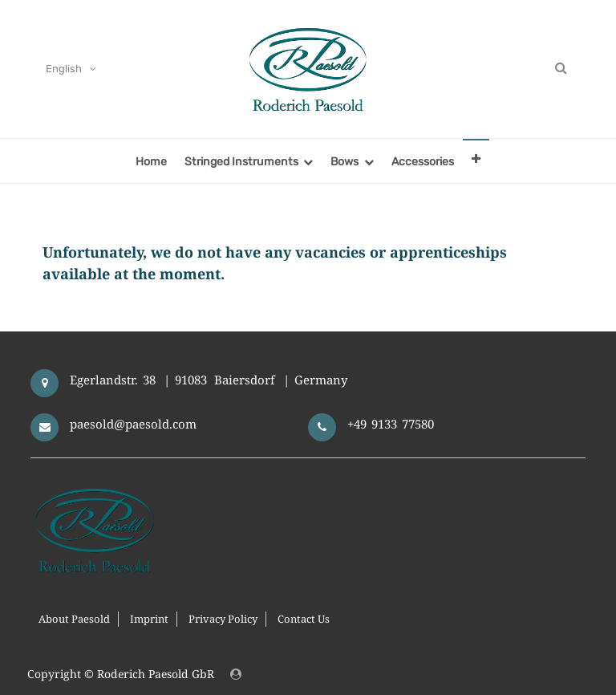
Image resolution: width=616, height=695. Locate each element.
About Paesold (74, 619)
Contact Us (304, 619)
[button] (476, 158)
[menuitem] (151, 161)
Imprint (149, 619)
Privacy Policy (223, 619)
